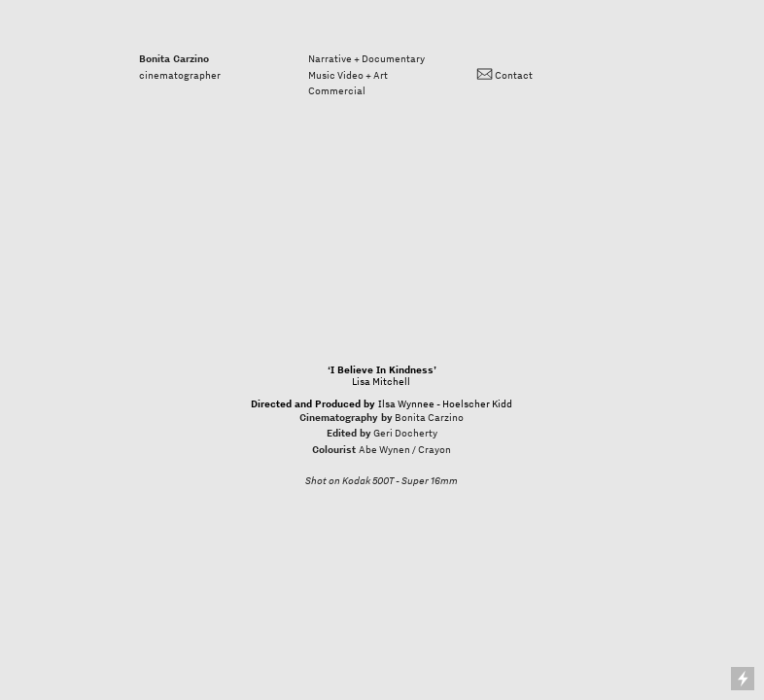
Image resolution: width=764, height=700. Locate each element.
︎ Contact (504, 75)
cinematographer (180, 66)
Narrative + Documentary (366, 58)
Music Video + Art (348, 75)
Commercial (337, 90)
